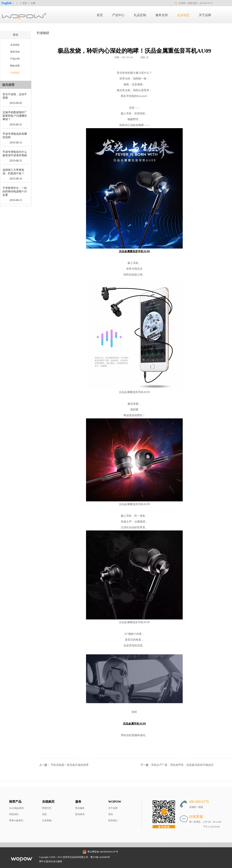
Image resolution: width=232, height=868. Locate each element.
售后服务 (80, 808)
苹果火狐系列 (16, 820)
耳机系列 (14, 814)
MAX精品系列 (16, 808)
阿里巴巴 (47, 808)
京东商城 (47, 820)
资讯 (111, 814)
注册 (33, 3)
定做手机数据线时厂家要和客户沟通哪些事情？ (15, 116)
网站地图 (117, 857)
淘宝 (44, 814)
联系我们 (113, 820)
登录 (25, 3)
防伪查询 (80, 814)
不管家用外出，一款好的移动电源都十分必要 (15, 191)
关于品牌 (113, 808)
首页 (100, 15)
